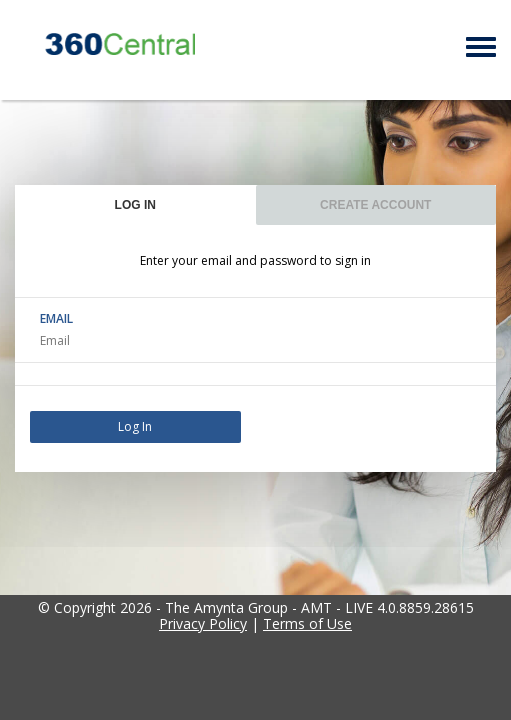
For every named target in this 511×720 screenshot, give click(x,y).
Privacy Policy (203, 623)
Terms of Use (307, 623)
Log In (135, 426)
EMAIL (56, 319)
